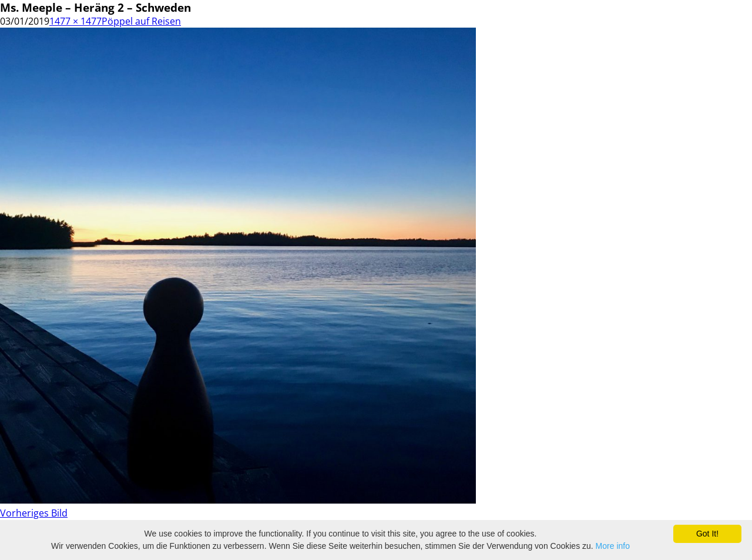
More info (613, 546)
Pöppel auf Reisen (141, 21)
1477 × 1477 (75, 21)
